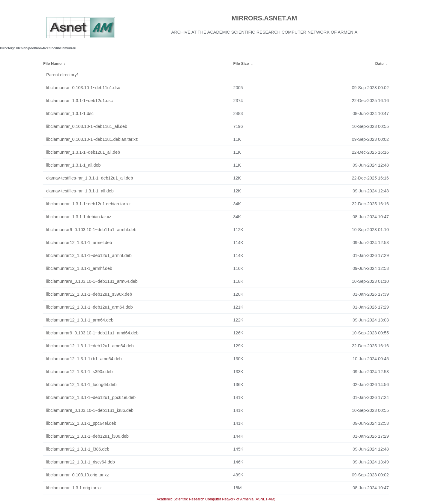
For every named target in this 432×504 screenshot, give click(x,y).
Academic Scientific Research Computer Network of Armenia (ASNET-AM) (216, 499)
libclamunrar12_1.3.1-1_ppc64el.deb (81, 423)
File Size (241, 63)
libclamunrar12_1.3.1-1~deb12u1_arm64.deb (89, 307)
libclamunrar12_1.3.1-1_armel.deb (79, 243)
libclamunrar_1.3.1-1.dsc (70, 113)
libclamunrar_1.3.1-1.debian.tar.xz (79, 217)
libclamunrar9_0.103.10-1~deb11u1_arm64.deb (92, 281)
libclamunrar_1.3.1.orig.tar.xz (74, 488)
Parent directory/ (62, 75)
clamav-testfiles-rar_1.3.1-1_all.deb (80, 191)
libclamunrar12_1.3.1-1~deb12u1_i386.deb (87, 436)
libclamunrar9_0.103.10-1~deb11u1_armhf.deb (91, 230)
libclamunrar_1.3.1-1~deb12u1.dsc (79, 101)
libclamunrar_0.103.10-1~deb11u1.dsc (83, 88)
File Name (52, 63)
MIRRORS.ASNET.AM (264, 18)
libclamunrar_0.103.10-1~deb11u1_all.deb (87, 126)
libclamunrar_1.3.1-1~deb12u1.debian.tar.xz (88, 204)
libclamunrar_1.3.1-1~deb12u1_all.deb (83, 152)
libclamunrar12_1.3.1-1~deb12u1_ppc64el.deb (91, 397)
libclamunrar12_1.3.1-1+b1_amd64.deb (84, 359)
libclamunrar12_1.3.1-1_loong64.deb (81, 385)
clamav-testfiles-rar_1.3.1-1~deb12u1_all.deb (90, 178)
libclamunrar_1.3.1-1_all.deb (73, 165)
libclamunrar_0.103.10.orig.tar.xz (78, 475)
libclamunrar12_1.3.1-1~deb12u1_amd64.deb (90, 346)
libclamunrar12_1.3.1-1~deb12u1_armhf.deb (89, 255)
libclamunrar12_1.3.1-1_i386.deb (78, 449)
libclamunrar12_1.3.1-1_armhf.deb (79, 268)
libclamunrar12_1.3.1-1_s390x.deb (79, 372)
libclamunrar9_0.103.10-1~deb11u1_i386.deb (90, 410)
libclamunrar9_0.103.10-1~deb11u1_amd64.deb (92, 333)
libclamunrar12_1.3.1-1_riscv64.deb (81, 462)
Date (379, 63)
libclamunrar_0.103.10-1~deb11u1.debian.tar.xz (92, 139)
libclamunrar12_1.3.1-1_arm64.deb (80, 320)
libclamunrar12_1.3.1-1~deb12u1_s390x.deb (89, 294)
